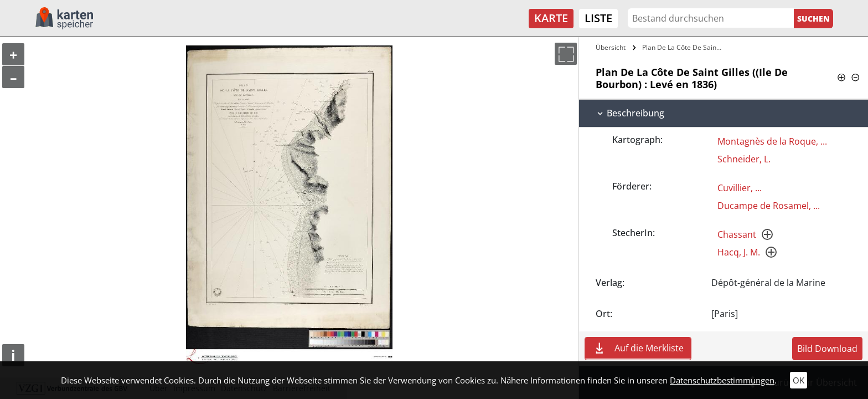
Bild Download (827, 349)
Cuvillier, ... (740, 188)
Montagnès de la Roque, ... (772, 141)
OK (799, 380)
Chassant (737, 234)
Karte (551, 18)
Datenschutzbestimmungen (722, 380)
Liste (598, 18)
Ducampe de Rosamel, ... (769, 206)
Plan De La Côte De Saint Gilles (684, 47)
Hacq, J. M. (739, 252)
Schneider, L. (744, 159)
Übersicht (611, 47)
